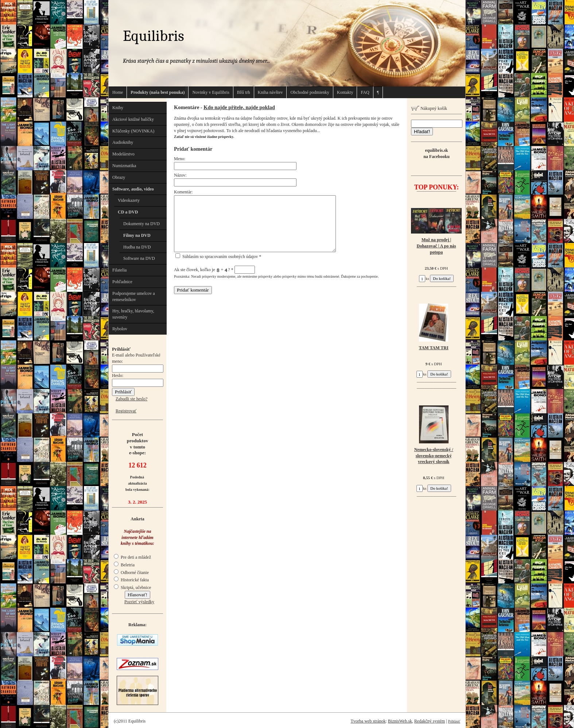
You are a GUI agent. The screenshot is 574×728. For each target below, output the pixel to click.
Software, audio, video (133, 189)
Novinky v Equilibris (211, 92)
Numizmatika (124, 166)
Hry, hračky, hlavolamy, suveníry (133, 314)
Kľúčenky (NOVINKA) (133, 131)
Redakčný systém (430, 721)
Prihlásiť (454, 721)
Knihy (118, 108)
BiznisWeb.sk (400, 721)
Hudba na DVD (137, 247)
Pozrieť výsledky (139, 602)
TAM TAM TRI (434, 348)
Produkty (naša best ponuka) (158, 92)
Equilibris (154, 36)
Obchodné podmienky (310, 92)
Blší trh (244, 92)
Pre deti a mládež (132, 557)
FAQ (365, 92)
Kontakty (345, 92)
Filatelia (119, 270)
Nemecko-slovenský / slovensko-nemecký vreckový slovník (434, 456)
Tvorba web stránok (368, 721)
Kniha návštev (270, 92)
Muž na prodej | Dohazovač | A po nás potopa (437, 246)
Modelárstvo (123, 154)
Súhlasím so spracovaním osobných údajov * (218, 257)
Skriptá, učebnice (132, 588)
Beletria (124, 565)
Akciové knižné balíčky (133, 119)
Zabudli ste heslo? (131, 399)
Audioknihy (123, 142)
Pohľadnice (122, 282)
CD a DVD (128, 212)
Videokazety (129, 200)
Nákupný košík (429, 108)
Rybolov (120, 329)
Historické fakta (131, 580)
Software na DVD (139, 258)
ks (424, 278)
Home (118, 92)
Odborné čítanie (131, 573)
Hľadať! (422, 132)
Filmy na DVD (137, 235)
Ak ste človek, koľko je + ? (214, 270)
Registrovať (126, 411)
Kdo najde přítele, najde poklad (239, 107)
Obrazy (119, 177)
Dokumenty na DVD (141, 224)
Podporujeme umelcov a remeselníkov (134, 296)
